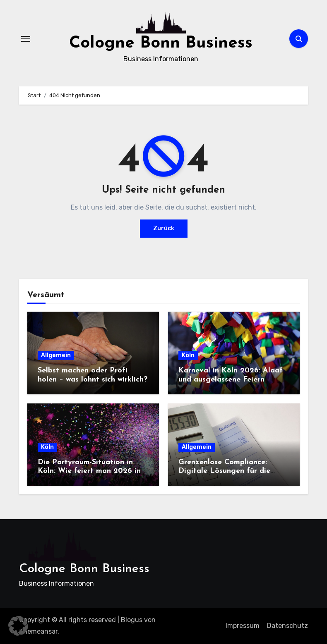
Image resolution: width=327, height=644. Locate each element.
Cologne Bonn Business (161, 43)
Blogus (132, 620)
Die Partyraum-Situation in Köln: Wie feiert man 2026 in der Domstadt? (89, 471)
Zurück (164, 228)
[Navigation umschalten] (26, 39)
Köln (188, 355)
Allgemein (56, 355)
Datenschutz (287, 626)
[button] (18, 626)
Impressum (243, 626)
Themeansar (38, 631)
